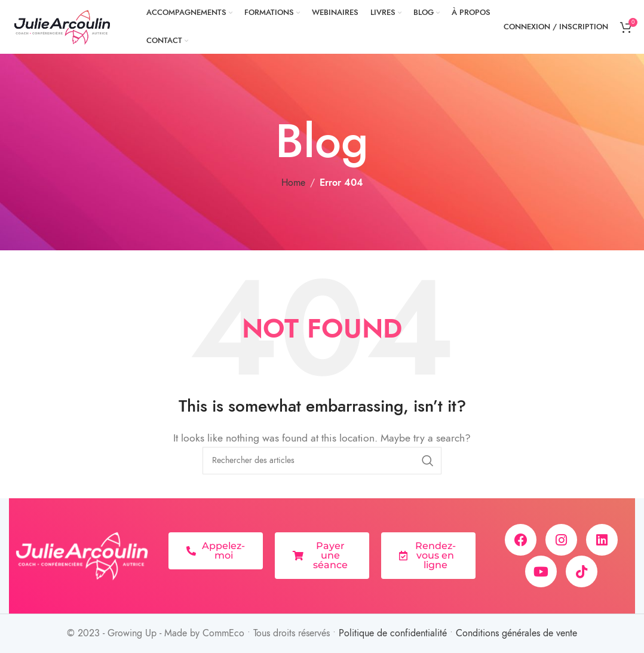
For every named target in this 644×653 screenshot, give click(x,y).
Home (293, 183)
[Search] (322, 461)
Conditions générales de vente (516, 633)
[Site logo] (63, 26)
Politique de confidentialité (393, 633)
